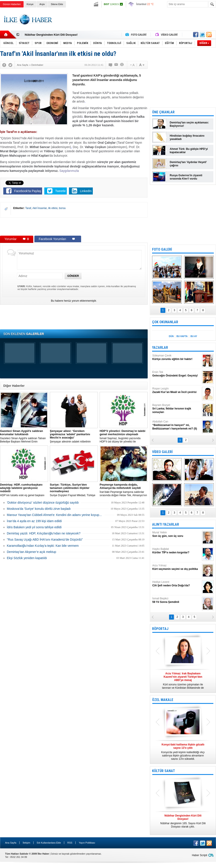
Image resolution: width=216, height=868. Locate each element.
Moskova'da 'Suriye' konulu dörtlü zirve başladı (39, 509)
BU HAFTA (182, 336)
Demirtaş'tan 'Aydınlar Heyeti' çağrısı (188, 164)
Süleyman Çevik (177, 357)
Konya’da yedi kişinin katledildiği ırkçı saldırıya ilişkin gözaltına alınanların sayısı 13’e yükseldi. (183, 752)
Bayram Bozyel (177, 409)
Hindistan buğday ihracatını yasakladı (187, 137)
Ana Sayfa (11, 843)
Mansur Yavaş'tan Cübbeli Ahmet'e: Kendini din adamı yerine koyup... (54, 515)
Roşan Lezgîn (177, 390)
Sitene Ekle (57, 4)
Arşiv (42, 4)
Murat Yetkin (177, 534)
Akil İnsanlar (40, 208)
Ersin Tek (177, 374)
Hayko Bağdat (177, 551)
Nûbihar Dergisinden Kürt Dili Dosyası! (51, 35)
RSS (70, 843)
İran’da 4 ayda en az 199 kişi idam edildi (34, 521)
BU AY (194, 336)
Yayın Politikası (87, 843)
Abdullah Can (177, 425)
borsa (62, 208)
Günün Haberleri (12, 4)
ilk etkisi (53, 208)
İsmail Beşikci (177, 600)
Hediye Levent (177, 584)
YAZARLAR (160, 348)
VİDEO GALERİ (162, 452)
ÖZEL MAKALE (163, 700)
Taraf (28, 208)
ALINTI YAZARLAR (166, 524)
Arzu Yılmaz (177, 567)
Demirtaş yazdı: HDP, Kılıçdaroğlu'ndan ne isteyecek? (44, 533)
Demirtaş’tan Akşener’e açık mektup (32, 552)
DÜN (171, 336)
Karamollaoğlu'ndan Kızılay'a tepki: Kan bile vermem (43, 546)
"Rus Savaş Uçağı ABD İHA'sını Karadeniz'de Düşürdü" (45, 540)
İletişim (26, 843)
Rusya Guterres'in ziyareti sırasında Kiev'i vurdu (186, 177)
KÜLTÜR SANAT (164, 771)
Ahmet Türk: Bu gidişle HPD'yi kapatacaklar (189, 151)
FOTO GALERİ (162, 249)
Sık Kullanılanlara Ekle (49, 843)
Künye (30, 4)
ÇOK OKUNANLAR (165, 322)
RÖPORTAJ (160, 629)
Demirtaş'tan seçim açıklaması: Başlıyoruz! (189, 124)
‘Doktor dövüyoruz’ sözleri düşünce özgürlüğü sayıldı (43, 503)
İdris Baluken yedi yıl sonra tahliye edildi (34, 527)
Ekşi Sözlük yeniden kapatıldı (27, 558)
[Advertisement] (74, 226)
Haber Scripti (200, 855)
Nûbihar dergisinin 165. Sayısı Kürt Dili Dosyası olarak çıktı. (183, 821)
